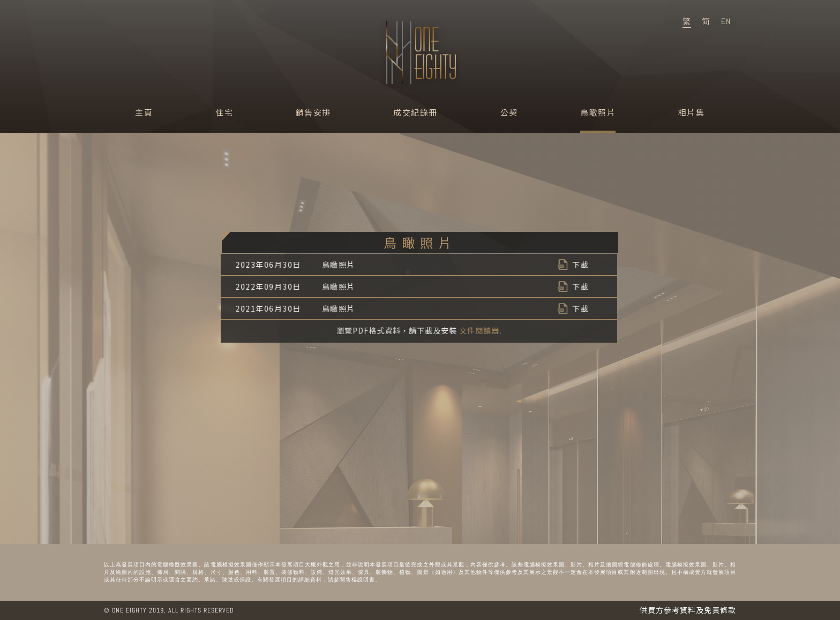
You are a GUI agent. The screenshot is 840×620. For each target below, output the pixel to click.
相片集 (692, 112)
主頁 (144, 112)
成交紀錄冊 (415, 112)
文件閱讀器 (479, 330)
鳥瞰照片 (598, 112)
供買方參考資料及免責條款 (688, 610)
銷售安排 (313, 112)
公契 (509, 112)
